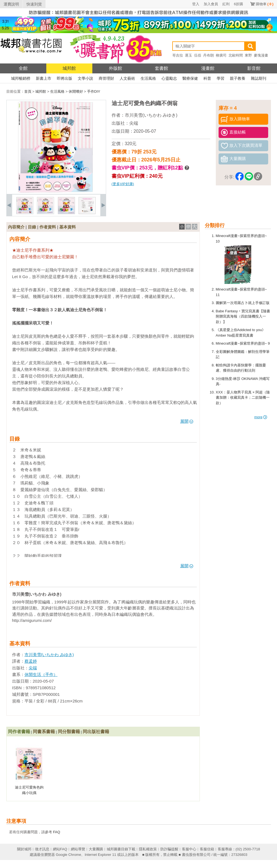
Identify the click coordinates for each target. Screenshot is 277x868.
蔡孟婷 (31, 661)
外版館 (115, 68)
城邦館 (69, 68)
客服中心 (189, 849)
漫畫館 (208, 68)
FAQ (57, 832)
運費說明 (11, 4)
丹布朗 (209, 55)
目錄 (32, 227)
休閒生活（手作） (41, 674)
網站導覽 (78, 849)
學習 (220, 78)
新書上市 (44, 78)
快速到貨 (34, 4)
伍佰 (198, 55)
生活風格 (148, 78)
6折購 (239, 4)
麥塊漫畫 (261, 55)
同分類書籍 (69, 732)
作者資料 (48, 227)
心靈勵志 (169, 78)
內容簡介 (16, 227)
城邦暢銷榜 (21, 78)
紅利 (226, 4)
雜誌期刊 (259, 78)
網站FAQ (60, 849)
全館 (23, 68)
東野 (248, 55)
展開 (187, 421)
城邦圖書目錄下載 (121, 849)
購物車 (265, 4)
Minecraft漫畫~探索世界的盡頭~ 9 (243, 343)
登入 (196, 4)
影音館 (254, 68)
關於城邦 (24, 849)
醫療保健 (190, 78)
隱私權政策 (148, 849)
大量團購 (96, 849)
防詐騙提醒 (169, 849)
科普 (207, 78)
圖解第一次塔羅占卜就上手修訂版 (243, 303)
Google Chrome (68, 855)
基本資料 (68, 227)
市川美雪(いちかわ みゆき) (151, 115)
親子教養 (238, 78)
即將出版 (64, 78)
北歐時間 (236, 55)
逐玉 (189, 55)
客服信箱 (207, 849)
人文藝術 (127, 78)
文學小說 (85, 78)
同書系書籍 (44, 732)
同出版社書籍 (96, 732)
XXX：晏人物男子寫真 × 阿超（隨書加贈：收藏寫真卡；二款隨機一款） (243, 398)
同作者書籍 (19, 732)
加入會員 (211, 4)
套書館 (162, 68)
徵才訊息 (42, 849)
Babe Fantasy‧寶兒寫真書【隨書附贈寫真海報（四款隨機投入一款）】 (243, 316)
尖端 (134, 123)
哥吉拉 (178, 55)
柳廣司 (221, 55)
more (261, 417)
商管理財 (106, 78)
